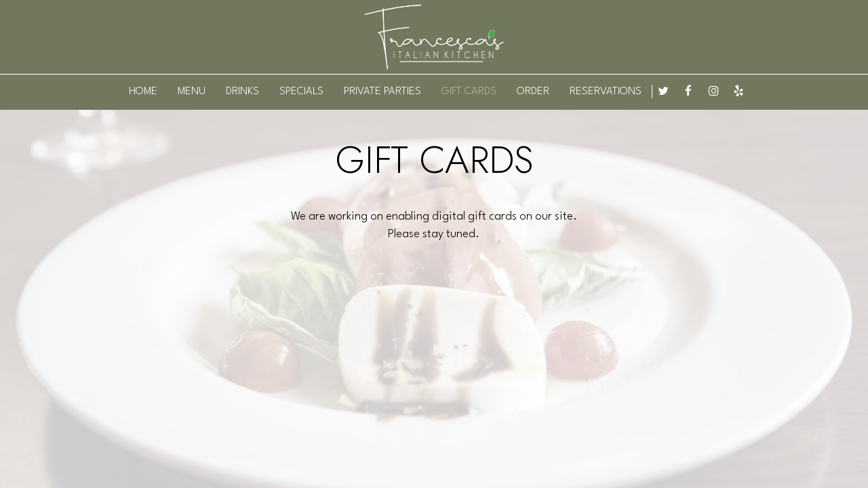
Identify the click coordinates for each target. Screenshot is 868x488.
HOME (143, 91)
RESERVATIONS (606, 91)
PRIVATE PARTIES (382, 91)
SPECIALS (301, 91)
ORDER (533, 91)
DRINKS (242, 91)
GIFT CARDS (469, 91)
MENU (192, 91)
